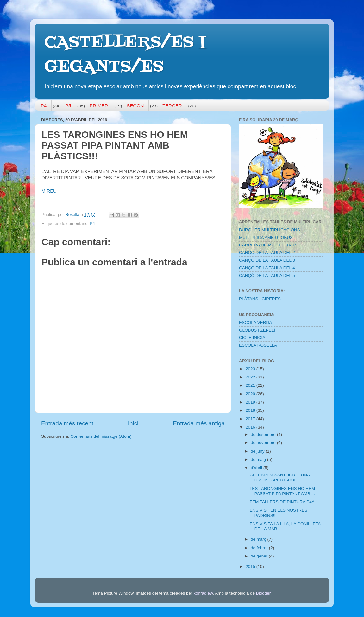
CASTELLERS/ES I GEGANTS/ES (125, 55)
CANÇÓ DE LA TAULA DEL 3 (267, 260)
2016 (251, 427)
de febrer (260, 548)
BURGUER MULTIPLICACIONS (270, 230)
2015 (251, 566)
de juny (258, 451)
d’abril (257, 468)
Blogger (263, 593)
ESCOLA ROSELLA (258, 345)
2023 (251, 369)
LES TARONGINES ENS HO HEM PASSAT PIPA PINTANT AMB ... (282, 491)
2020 (251, 394)
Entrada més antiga (199, 423)
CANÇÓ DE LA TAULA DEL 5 (267, 275)
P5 (68, 106)
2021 (251, 385)
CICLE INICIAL (253, 337)
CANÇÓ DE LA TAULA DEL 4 (267, 268)
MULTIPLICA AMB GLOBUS (266, 237)
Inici (133, 423)
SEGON (135, 106)
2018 (251, 410)
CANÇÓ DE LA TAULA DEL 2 (267, 253)
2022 (251, 377)
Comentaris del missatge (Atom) (101, 436)
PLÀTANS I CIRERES (260, 299)
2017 (251, 419)
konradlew (203, 593)
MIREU (49, 191)
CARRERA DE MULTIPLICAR (267, 245)
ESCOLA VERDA (255, 323)
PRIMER (99, 106)
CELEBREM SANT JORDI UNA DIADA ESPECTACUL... (280, 477)
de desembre (264, 434)
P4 (44, 106)
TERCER (172, 106)
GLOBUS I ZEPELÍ (257, 330)
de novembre (264, 443)
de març (259, 539)
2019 (251, 402)
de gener (260, 556)
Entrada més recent (67, 423)
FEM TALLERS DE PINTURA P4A (282, 502)
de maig (259, 459)
